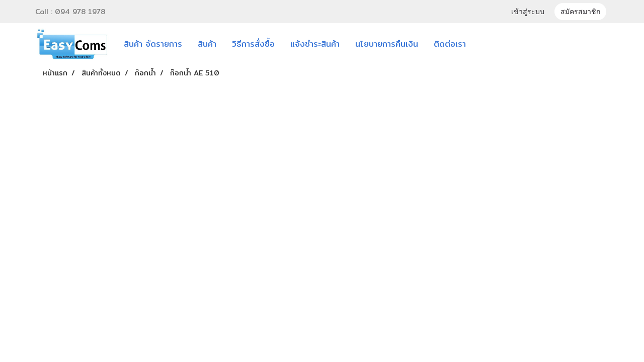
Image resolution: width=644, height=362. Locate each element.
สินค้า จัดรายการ (153, 44)
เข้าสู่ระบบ (528, 12)
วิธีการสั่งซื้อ (253, 44)
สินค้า (207, 44)
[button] (489, 44)
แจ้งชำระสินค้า (315, 44)
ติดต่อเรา (450, 44)
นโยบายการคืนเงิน (387, 44)
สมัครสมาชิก (580, 12)
